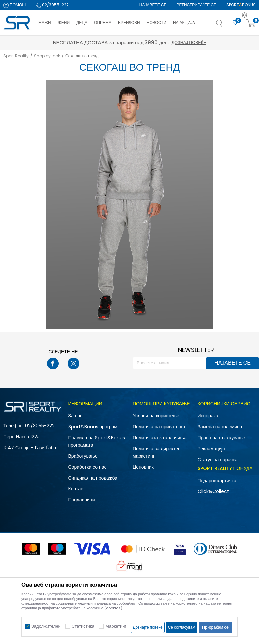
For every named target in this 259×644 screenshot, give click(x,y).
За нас (75, 416)
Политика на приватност (159, 427)
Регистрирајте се (196, 5)
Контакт (77, 489)
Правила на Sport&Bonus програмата (97, 441)
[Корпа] (251, 23)
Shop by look (47, 56)
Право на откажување (222, 438)
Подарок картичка (217, 481)
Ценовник (143, 467)
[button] (226, 25)
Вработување (83, 456)
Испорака (208, 416)
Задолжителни (46, 626)
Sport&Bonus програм (93, 427)
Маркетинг (116, 626)
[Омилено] (235, 23)
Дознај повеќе (189, 42)
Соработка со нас (87, 467)
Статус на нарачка (218, 460)
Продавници (82, 500)
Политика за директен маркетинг (157, 452)
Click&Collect (213, 491)
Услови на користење (156, 416)
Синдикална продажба (93, 478)
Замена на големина (220, 427)
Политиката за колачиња (160, 438)
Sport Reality (16, 56)
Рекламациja (212, 449)
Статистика (83, 626)
